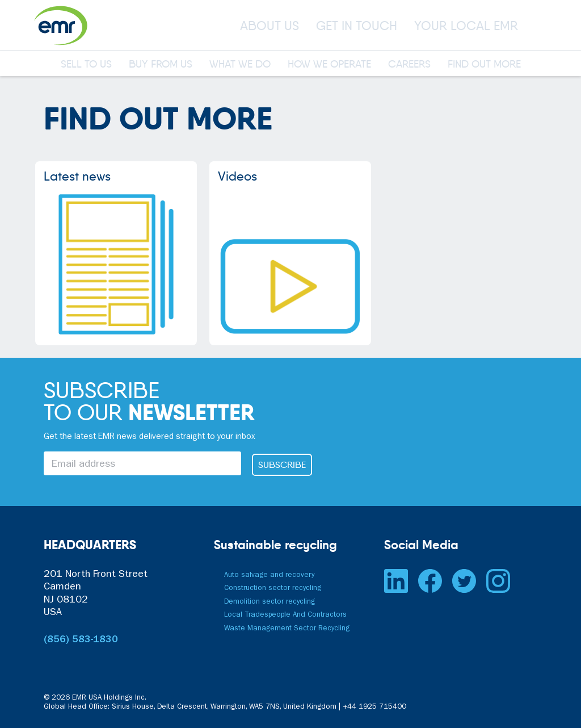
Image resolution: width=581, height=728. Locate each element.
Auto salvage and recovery (269, 576)
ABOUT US (270, 26)
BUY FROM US (161, 65)
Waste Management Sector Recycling (287, 629)
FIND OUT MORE (484, 65)
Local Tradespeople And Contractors (285, 615)
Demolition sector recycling (270, 602)
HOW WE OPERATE (329, 65)
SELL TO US (86, 65)
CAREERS (409, 65)
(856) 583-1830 (81, 641)
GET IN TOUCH (357, 26)
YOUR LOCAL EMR (466, 26)
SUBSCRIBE (282, 465)
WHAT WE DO (240, 65)
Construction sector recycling (273, 589)
